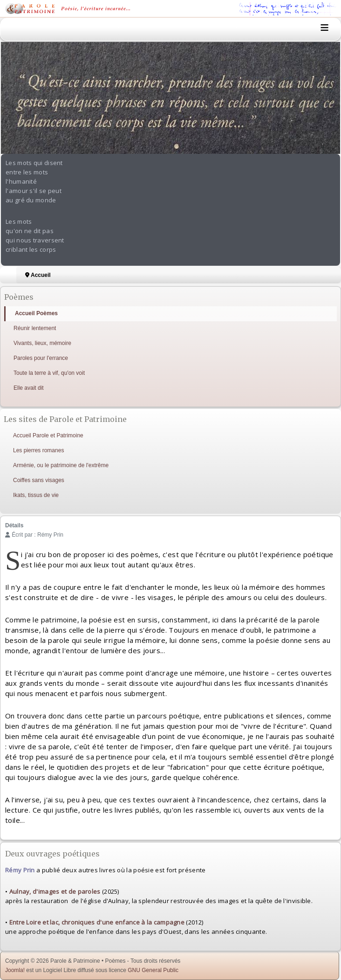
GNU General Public (153, 970)
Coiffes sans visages (39, 480)
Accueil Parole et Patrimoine (48, 435)
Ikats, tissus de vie (36, 495)
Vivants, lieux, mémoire (42, 343)
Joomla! (15, 970)
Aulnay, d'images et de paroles (55, 891)
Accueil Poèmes (36, 313)
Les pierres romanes (38, 450)
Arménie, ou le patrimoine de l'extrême (61, 465)
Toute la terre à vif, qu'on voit (49, 373)
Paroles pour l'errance (41, 358)
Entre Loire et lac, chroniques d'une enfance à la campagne (97, 922)
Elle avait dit (29, 388)
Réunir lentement (35, 328)
